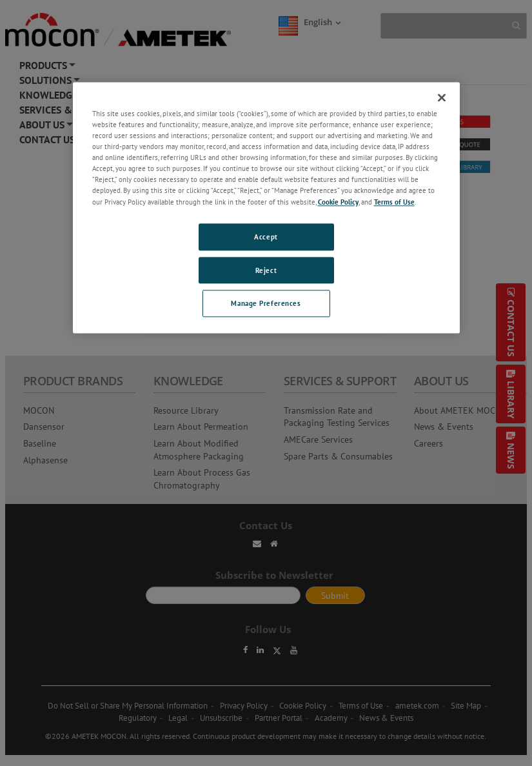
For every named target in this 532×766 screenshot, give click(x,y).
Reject (266, 270)
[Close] (442, 97)
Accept (266, 237)
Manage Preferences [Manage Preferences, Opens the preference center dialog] (266, 304)
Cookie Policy (338, 202)
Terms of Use (394, 202)
